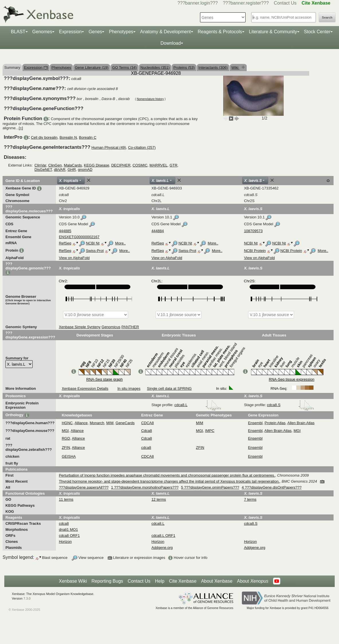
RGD (66, 438)
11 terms (66, 499)
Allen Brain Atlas (301, 423)
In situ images (129, 388)
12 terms (159, 499)
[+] (21, 128)
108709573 (253, 231)
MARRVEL (159, 165)
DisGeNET (43, 170)
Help (160, 581)
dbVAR (60, 170)
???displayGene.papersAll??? (84, 487)
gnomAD (85, 170)
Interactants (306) (213, 67)
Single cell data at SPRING (169, 388)
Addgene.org (162, 548)
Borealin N (68, 137)
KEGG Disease (97, 165)
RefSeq (65, 243)
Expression (70, 32)
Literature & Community (273, 32)
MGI (65, 431)
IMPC (210, 431)
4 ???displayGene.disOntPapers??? (272, 487)
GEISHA (69, 456)
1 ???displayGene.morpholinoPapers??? (145, 487)
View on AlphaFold (74, 258)
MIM (110, 423)
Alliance (81, 423)
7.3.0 (27, 598)
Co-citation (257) (142, 147)
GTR (174, 165)
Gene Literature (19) (92, 67)
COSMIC (140, 165)
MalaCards (73, 165)
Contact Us (285, 3)
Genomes (42, 32)
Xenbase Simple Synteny (80, 327)
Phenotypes (121, 32)
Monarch (97, 423)
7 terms (250, 499)
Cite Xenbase (183, 581)
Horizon (65, 542)
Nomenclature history (150, 99)
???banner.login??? (198, 3)
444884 (157, 231)
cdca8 (146, 448)
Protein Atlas (275, 423)
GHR (72, 170)
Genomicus (111, 327)
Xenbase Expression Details (85, 388)
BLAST (18, 32)
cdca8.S (291, 405)
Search (327, 17)
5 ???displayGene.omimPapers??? (210, 487)
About (253, 581)
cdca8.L (198, 405)
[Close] (89, 180)
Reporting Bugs (107, 581)
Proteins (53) (184, 67)
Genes (95, 32)
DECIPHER (121, 165)
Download (171, 43)
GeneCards (125, 423)
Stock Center (317, 32)
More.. (120, 243)
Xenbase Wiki (73, 581)
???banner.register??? (246, 3)
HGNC (67, 423)
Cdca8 (147, 431)
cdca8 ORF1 (69, 536)
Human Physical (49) (109, 147)
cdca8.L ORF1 (163, 536)
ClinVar (40, 165)
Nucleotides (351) (155, 67)
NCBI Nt (93, 243)
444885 (65, 231)
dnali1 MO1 (68, 530)
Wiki (235, 67)
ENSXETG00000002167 (79, 237)
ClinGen (55, 165)
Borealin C (88, 137)
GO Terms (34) (124, 67)
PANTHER (130, 327)
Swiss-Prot (95, 251)
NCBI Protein (255, 251)
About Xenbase (217, 581)
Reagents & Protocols (220, 32)
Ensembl (255, 423)
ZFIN (66, 448)
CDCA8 (148, 423)
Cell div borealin (44, 137)
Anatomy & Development (165, 32)
